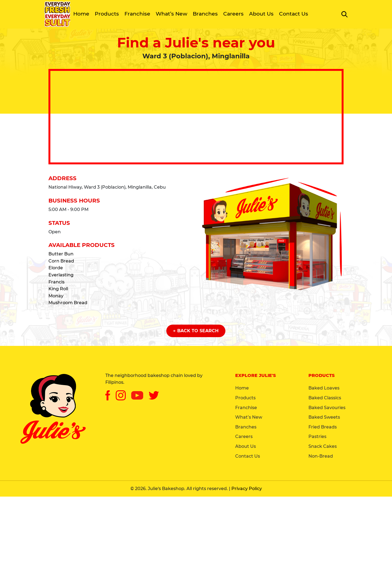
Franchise (137, 14)
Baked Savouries (327, 408)
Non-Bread (321, 456)
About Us (261, 14)
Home (81, 14)
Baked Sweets (324, 417)
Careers (233, 14)
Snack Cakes (323, 446)
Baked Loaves (324, 388)
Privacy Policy (247, 489)
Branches (205, 14)
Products (107, 14)
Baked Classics (325, 398)
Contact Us (294, 14)
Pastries (317, 437)
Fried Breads (323, 427)
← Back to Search (196, 331)
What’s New (171, 14)
